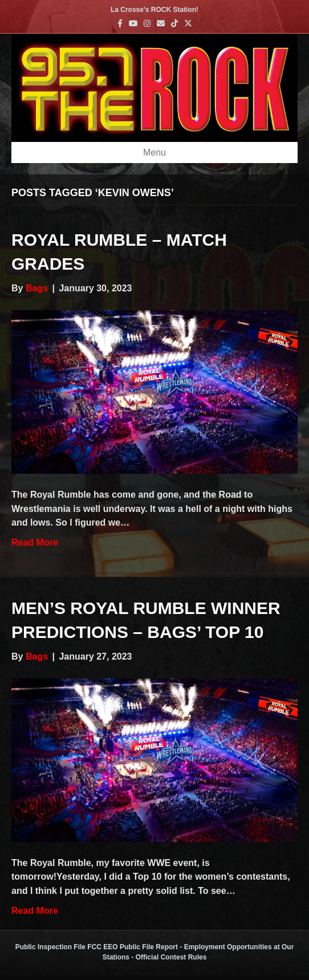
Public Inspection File (50, 947)
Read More (35, 542)
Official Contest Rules (171, 957)
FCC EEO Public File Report (133, 947)
